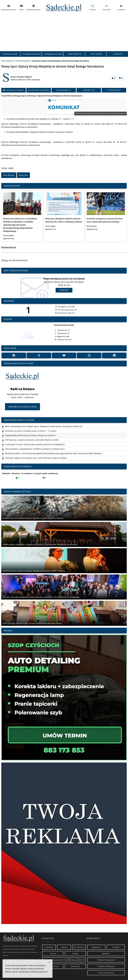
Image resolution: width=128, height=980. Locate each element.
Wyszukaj (92, 7)
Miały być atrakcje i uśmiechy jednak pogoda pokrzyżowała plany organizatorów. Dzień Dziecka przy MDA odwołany (53, 453)
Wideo (21, 7)
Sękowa (74, 960)
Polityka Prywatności (106, 960)
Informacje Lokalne (10, 54)
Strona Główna (7, 61)
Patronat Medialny (106, 973)
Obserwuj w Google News (23, 407)
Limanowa (49, 947)
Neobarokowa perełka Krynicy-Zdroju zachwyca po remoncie (30, 435)
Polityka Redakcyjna (106, 966)
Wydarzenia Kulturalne (53, 54)
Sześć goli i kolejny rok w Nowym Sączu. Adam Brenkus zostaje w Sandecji (36, 458)
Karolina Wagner (24, 77)
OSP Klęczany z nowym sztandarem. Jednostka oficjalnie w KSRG (32, 440)
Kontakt (64, 290)
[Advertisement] (64, 32)
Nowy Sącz (23, 175)
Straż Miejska (9, 175)
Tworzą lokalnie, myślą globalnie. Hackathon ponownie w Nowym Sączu (35, 449)
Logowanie (121, 7)
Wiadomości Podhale (33, 7)
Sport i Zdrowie (96, 54)
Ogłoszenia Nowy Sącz (8, 7)
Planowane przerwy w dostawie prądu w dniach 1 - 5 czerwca (31, 431)
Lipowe (64, 947)
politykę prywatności (39, 972)
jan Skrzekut (79, 947)
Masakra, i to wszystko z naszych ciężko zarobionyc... (31, 476)
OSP (83, 960)
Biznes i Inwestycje (75, 54)
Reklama (106, 954)
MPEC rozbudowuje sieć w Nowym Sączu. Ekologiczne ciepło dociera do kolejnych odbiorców (44, 426)
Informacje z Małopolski (32, 54)
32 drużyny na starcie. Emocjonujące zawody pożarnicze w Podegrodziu (35, 444)
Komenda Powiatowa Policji (55, 960)
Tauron (53, 954)
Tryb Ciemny (107, 7)
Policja (75, 954)
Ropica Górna (53, 966)
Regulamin (96, 947)
